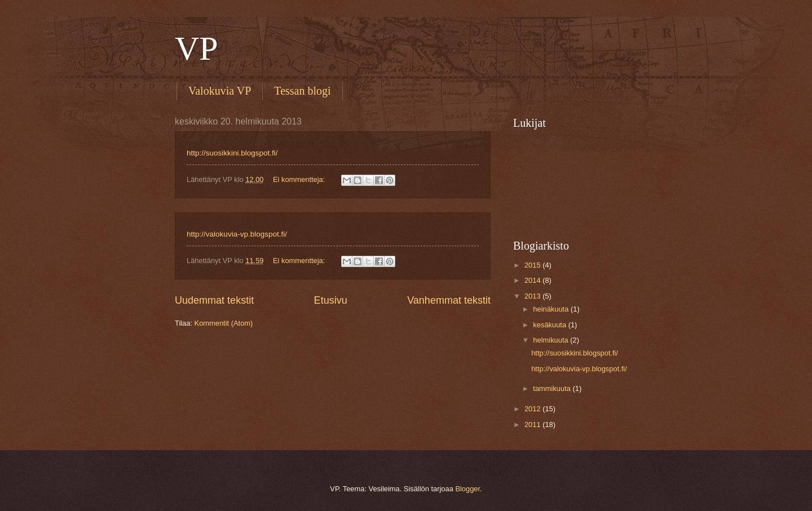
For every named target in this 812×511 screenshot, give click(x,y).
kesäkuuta (550, 325)
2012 (533, 409)
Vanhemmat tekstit (449, 300)
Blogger (467, 489)
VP (197, 48)
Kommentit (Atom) (224, 323)
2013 (533, 296)
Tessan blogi (302, 91)
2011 (533, 425)
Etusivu (331, 300)
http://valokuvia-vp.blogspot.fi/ (237, 234)
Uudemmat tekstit (214, 300)
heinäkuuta (552, 309)
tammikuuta (553, 388)
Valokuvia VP (220, 91)
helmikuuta (551, 340)
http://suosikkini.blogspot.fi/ (232, 153)
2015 (533, 265)
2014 (533, 280)
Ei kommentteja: (300, 179)
